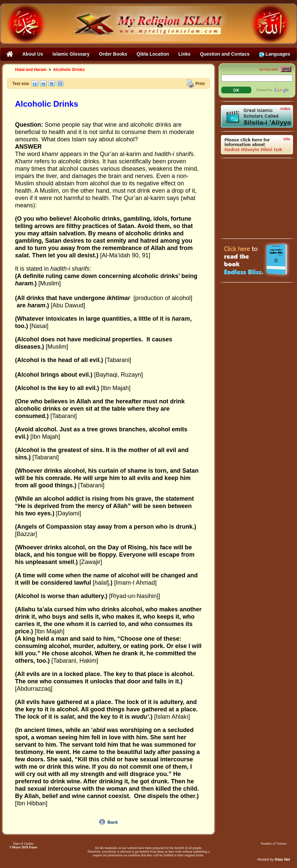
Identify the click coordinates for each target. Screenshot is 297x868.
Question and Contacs (225, 54)
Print (200, 83)
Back (113, 822)
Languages (275, 54)
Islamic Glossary (71, 54)
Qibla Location (153, 54)
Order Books (113, 54)
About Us (33, 54)
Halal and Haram (31, 70)
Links (185, 54)
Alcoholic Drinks (69, 70)
